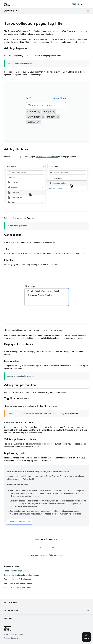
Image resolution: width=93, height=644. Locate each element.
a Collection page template (47, 157)
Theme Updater (11, 611)
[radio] (40, 548)
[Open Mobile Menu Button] (87, 4)
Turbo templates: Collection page (18, 579)
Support (8, 618)
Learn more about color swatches (21, 376)
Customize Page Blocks (17, 226)
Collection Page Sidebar (30, 31)
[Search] (82, 4)
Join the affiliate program (20, 522)
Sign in (76, 4)
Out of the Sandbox (17, 635)
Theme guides (11, 603)
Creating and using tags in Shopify (21, 63)
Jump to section (46, 11)
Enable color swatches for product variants (22, 575)
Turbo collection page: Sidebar (17, 571)
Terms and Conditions (12, 638)
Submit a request (56, 555)
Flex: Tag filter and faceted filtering (18, 583)
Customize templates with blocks (18, 588)
